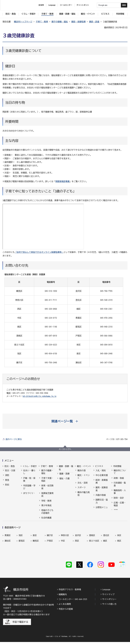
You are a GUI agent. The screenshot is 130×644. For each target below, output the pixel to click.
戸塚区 (50, 552)
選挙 (116, 512)
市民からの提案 (66, 611)
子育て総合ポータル (47, 526)
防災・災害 (10, 473)
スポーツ (82, 490)
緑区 (105, 552)
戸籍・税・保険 (29, 482)
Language (106, 591)
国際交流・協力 (102, 503)
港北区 (106, 547)
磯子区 (50, 547)
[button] (65, 421)
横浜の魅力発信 (84, 496)
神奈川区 (65, 547)
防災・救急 (10, 466)
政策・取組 (119, 480)
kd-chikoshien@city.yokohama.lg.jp (39, 396)
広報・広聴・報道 (120, 506)
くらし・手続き (30, 466)
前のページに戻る (14, 439)
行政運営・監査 (120, 486)
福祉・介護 (64, 481)
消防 (7, 477)
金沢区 (78, 547)
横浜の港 (82, 473)
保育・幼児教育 (47, 489)
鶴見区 (36, 552)
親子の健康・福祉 (60, 22)
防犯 (7, 487)
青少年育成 (46, 508)
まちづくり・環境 (29, 497)
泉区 (35, 547)
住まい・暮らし (29, 474)
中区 (63, 552)
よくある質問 (65, 606)
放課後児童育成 (47, 497)
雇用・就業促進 (102, 491)
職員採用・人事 (120, 494)
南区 (119, 552)
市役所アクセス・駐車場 (70, 591)
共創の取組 (101, 497)
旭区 (21, 547)
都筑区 (22, 552)
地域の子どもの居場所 (47, 514)
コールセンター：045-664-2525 (73, 601)
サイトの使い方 (109, 606)
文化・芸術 (83, 485)
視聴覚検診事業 (62, 181)
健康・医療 (64, 476)
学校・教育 (46, 503)
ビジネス (99, 466)
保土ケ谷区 (94, 552)
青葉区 (8, 547)
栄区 (119, 547)
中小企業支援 (102, 477)
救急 (7, 482)
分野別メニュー (102, 511)
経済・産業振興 (102, 484)
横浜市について (120, 474)
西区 (77, 552)
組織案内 (63, 596)
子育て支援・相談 (47, 482)
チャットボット (83, 5)
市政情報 (117, 466)
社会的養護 (46, 520)
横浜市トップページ (23, 22)
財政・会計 (119, 500)
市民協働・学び (29, 489)
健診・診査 (94, 22)
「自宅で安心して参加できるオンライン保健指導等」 (39, 252)
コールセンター (66, 5)
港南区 (92, 547)
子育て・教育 (42, 22)
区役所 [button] (41, 5)
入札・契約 (101, 473)
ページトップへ (65, 449)
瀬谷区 (8, 552)
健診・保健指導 (78, 22)
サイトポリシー (109, 601)
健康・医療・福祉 (66, 468)
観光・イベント (84, 466)
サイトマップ (108, 596)
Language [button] (52, 5)
